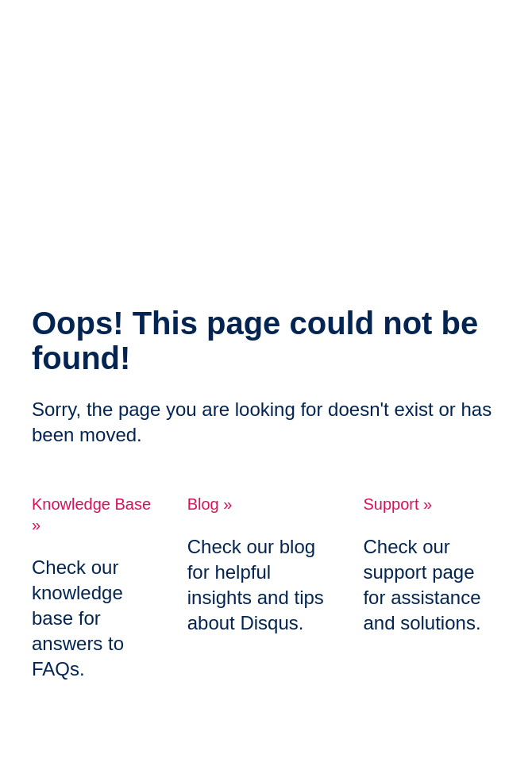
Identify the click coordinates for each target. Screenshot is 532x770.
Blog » (210, 504)
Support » (397, 504)
